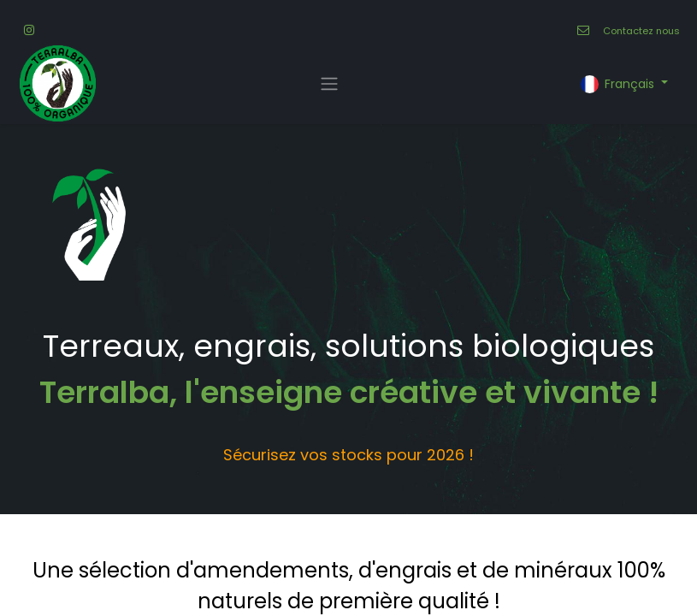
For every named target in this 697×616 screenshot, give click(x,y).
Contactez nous (641, 31)
